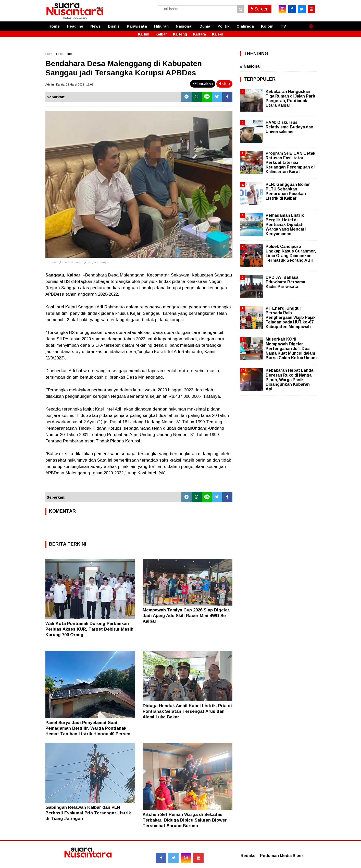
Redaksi (248, 856)
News (96, 26)
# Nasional (250, 66)
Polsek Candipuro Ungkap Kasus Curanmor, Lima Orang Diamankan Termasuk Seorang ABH (291, 254)
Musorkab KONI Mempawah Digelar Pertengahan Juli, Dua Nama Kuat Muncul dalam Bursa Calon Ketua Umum (291, 348)
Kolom (267, 26)
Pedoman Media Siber (282, 856)
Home (54, 26)
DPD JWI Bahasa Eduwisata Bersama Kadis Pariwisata (285, 282)
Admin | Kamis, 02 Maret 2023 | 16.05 (69, 85)
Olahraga (245, 26)
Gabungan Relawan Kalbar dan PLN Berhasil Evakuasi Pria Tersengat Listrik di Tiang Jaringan (88, 813)
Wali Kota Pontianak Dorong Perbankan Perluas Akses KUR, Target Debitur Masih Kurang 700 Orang (89, 629)
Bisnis (114, 26)
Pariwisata (137, 26)
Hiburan (161, 26)
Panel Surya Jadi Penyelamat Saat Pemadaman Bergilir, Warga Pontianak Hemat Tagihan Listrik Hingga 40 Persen (88, 728)
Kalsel (218, 34)
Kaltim (144, 34)
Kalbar (161, 34)
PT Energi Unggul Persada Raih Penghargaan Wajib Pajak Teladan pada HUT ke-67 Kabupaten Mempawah (291, 318)
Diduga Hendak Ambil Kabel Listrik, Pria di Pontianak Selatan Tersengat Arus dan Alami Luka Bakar (187, 711)
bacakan (203, 84)
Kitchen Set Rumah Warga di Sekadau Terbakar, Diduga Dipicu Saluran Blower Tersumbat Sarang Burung (185, 820)
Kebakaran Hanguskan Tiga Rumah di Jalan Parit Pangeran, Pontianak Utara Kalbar (291, 99)
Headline (75, 26)
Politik (223, 26)
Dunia (205, 26)
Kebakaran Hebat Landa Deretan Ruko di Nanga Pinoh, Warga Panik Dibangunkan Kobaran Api (289, 380)
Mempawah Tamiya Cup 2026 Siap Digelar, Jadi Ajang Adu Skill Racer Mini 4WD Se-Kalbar (186, 616)
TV (283, 26)
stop (224, 84)
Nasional (184, 26)
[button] (311, 24)
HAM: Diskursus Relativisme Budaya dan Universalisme (289, 127)
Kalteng (180, 34)
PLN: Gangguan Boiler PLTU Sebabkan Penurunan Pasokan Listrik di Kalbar (288, 191)
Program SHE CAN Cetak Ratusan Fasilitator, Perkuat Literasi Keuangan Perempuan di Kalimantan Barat (290, 163)
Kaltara (200, 34)
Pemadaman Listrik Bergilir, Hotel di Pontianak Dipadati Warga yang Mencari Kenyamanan (286, 225)
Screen (260, 9)
